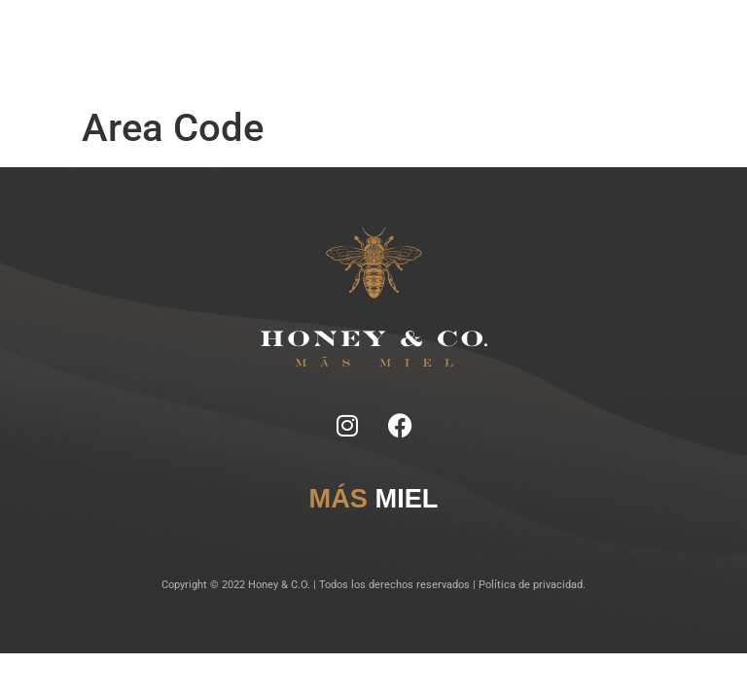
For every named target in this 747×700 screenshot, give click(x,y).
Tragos (381, 38)
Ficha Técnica (326, 38)
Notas (276, 38)
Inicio (243, 38)
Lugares (422, 38)
